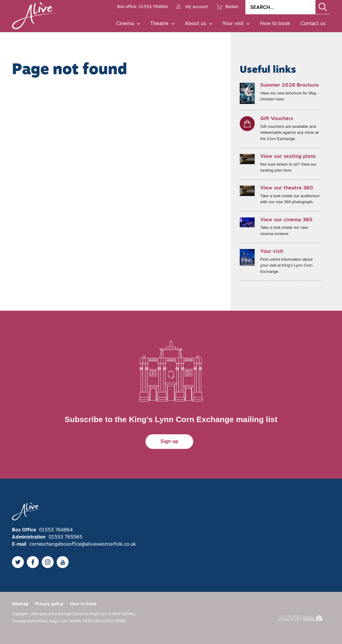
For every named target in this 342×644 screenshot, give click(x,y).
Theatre (162, 24)
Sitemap (20, 604)
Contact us (313, 24)
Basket (227, 7)
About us (198, 24)
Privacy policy (49, 604)
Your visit (236, 24)
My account (192, 7)
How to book (275, 24)
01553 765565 (65, 537)
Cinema (128, 24)
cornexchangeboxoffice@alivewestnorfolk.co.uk (83, 545)
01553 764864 (56, 530)
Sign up (169, 442)
